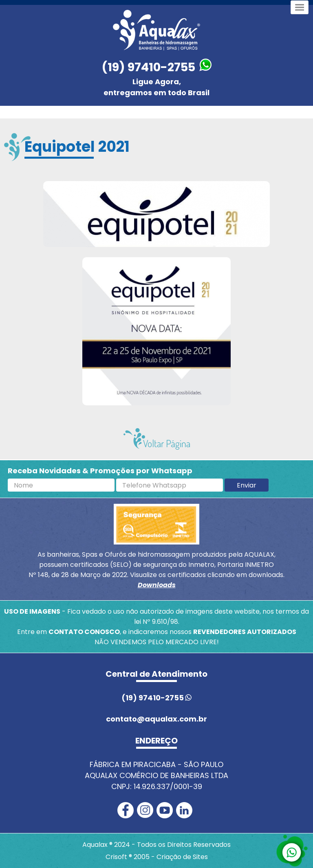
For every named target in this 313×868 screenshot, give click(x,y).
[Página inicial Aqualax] (156, 30)
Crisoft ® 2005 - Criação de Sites (157, 857)
